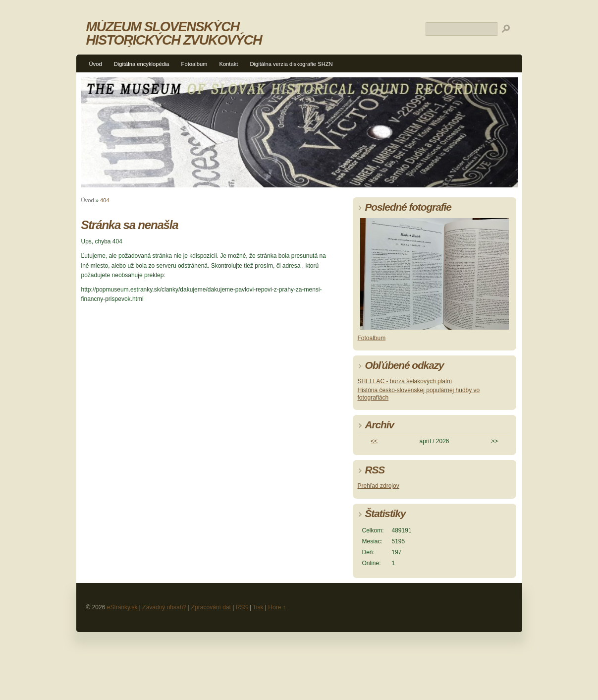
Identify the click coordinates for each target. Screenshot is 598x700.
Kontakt (228, 64)
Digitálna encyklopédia (142, 64)
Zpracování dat (211, 607)
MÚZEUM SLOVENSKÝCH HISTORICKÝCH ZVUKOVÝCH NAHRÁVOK (174, 40)
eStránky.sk (122, 607)
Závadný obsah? (164, 607)
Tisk (258, 607)
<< (374, 441)
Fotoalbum (194, 64)
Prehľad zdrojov (379, 486)
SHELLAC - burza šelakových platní (405, 381)
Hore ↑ (277, 607)
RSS (242, 607)
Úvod (96, 64)
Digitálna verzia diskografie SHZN (291, 64)
